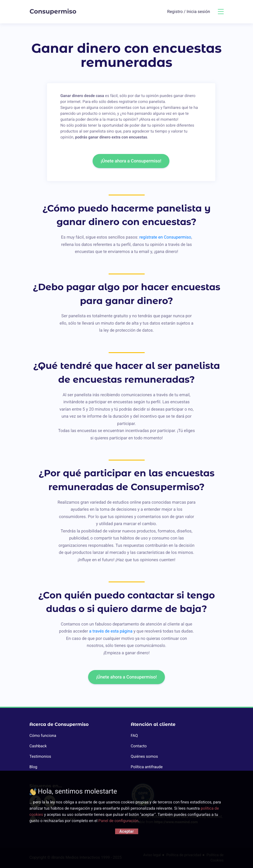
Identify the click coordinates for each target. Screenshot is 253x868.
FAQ (134, 736)
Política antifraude (147, 767)
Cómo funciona (43, 736)
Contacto (139, 746)
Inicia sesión (198, 12)
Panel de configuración (118, 821)
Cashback (38, 746)
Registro (175, 12)
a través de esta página (111, 631)
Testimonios (40, 757)
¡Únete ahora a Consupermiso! (131, 161)
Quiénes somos (145, 757)
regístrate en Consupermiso (165, 237)
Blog (33, 767)
